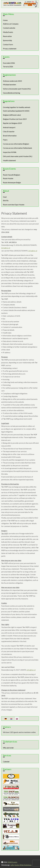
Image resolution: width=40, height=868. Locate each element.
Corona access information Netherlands (17, 148)
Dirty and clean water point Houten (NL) (18, 156)
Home (5, 20)
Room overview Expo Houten (14, 205)
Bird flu (6, 200)
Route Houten (8, 178)
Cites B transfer (9, 131)
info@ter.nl (6, 248)
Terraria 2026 (8, 67)
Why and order (8, 748)
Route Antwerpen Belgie (12, 182)
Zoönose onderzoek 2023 (12, 81)
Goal (5, 197)
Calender (6, 762)
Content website (9, 28)
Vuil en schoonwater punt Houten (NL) (17, 89)
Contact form (8, 44)
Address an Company (11, 24)
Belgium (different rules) (12, 115)
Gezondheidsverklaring (12, 93)
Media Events (8, 32)
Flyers (5, 140)
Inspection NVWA (10, 152)
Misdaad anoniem (9, 84)
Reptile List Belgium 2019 (12, 123)
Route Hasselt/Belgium (12, 175)
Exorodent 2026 (9, 63)
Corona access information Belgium (16, 144)
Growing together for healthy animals (17, 107)
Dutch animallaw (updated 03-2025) (16, 111)
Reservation (7, 36)
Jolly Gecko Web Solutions (21, 865)
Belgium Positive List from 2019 (15, 119)
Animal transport (9, 127)
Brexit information (10, 136)
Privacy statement (10, 49)
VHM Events (12, 862)
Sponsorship (7, 40)
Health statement (9, 160)
